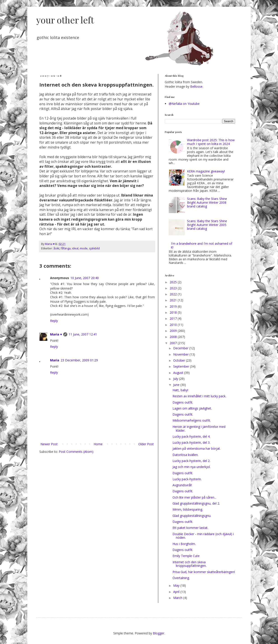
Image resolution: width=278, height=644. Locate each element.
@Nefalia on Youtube (184, 104)
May (177, 585)
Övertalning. (181, 578)
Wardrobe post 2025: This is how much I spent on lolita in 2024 (211, 142)
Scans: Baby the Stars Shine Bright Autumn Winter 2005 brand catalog (207, 225)
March (178, 598)
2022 (174, 294)
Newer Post (49, 444)
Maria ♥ (56, 334)
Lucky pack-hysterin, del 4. (191, 436)
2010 (174, 325)
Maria (55, 360)
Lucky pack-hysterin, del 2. (191, 461)
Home (98, 444)
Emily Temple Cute (186, 556)
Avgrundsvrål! (182, 485)
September (182, 366)
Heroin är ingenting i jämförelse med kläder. (199, 429)
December (181, 348)
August (179, 373)
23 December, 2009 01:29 (79, 360)
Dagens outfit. (183, 402)
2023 (174, 288)
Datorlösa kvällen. (185, 455)
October (180, 360)
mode (84, 248)
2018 (174, 312)
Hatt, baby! (180, 390)
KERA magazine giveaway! (206, 171)
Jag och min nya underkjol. (192, 467)
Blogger (159, 633)
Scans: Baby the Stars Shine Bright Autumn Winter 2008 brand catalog (207, 202)
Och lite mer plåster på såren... (194, 497)
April (177, 592)
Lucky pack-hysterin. (187, 479)
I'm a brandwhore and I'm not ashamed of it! (202, 245)
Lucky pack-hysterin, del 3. (191, 442)
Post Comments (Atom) (76, 452)
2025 (174, 282)
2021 (174, 300)
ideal (75, 248)
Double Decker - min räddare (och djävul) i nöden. (203, 536)
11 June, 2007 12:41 (83, 334)
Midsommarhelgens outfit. (192, 420)
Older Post (146, 444)
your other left (65, 20)
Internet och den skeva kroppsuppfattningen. (190, 564)
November (181, 354)
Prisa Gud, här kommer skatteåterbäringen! (204, 572)
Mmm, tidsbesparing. (188, 509)
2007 (174, 343)
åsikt (56, 248)
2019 (174, 306)
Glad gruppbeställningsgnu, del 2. (196, 503)
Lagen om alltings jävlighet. (192, 408)
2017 (174, 318)
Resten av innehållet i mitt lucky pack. (199, 396)
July (176, 379)
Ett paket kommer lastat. (190, 528)
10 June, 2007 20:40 (85, 278)
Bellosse (196, 86)
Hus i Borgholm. (184, 544)
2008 (174, 337)
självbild (94, 248)
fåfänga (66, 248)
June (177, 385)
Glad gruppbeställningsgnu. (192, 516)
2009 (174, 331)
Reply (54, 321)
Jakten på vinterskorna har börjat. (197, 448)
